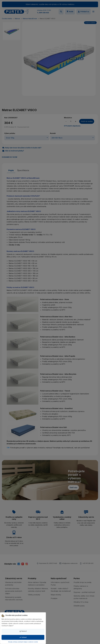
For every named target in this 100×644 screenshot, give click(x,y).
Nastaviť (23, 631)
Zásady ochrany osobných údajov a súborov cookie (23, 642)
